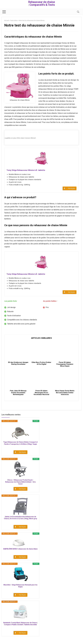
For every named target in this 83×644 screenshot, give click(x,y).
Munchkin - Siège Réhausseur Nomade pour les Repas (20, 589)
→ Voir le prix (71, 189)
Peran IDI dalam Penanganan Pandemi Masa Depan (65, 366)
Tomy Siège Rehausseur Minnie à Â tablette (26, 170)
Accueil (7, 20)
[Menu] (4, 12)
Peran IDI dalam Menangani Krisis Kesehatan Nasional (41, 396)
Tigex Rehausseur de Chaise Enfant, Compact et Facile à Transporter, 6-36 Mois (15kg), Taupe (20, 446)
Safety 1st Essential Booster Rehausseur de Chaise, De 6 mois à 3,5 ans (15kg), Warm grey (20, 521)
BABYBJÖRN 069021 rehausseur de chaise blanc (20, 552)
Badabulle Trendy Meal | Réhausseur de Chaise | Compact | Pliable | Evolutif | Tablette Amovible (20, 627)
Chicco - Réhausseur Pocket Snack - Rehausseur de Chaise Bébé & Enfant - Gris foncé (20, 485)
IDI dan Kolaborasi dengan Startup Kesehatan (18, 366)
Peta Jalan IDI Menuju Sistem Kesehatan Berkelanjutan (18, 396)
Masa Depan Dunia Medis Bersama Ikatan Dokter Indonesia (65, 396)
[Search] (78, 12)
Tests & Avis (14, 20)
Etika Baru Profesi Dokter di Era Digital (41, 365)
